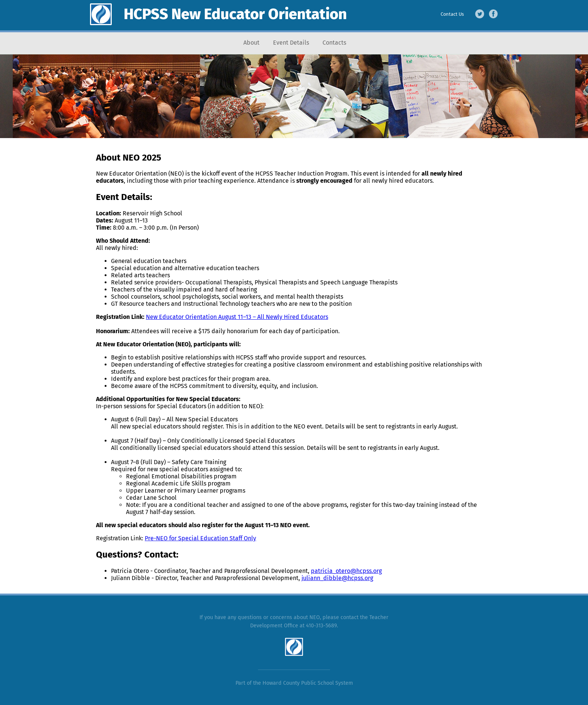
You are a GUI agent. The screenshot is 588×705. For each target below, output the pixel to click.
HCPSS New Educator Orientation (235, 14)
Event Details (291, 43)
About (251, 43)
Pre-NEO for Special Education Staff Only (200, 538)
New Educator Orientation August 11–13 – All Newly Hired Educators (237, 317)
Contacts (334, 43)
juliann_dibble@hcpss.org (337, 578)
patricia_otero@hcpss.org (346, 571)
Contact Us (452, 14)
